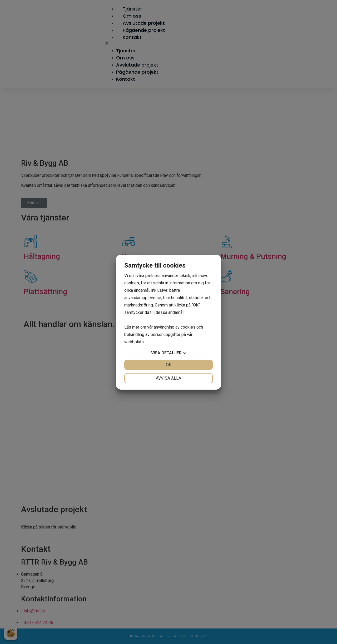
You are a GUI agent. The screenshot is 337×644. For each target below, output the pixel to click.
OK (169, 365)
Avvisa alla (168, 378)
